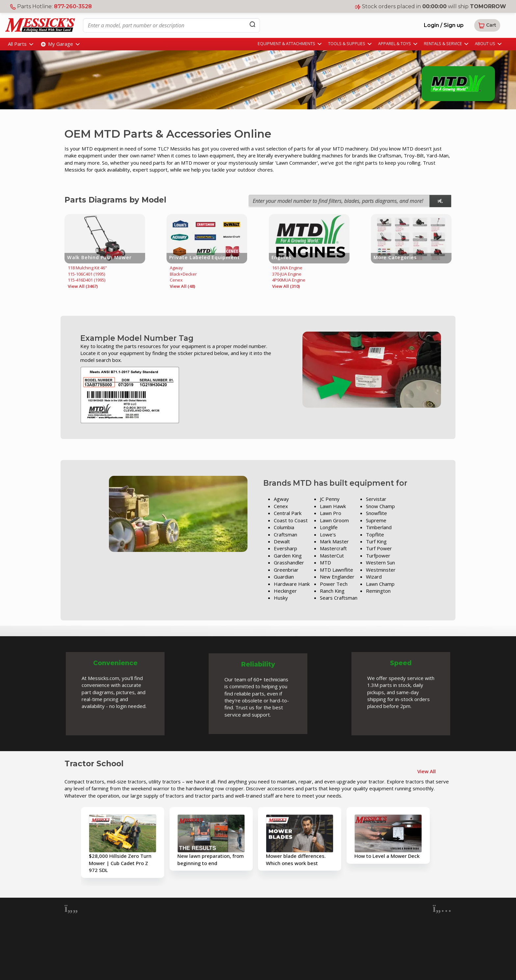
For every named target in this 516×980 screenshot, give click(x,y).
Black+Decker (183, 274)
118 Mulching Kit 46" (87, 268)
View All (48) (182, 286)
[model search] (440, 201)
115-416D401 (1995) (87, 280)
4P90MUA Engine (289, 280)
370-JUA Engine (287, 274)
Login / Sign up (444, 25)
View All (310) (286, 286)
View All (426, 771)
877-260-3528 (73, 6)
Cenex (176, 280)
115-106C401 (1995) (86, 274)
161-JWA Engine (287, 268)
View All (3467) (83, 286)
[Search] (252, 24)
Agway (176, 268)
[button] (487, 25)
